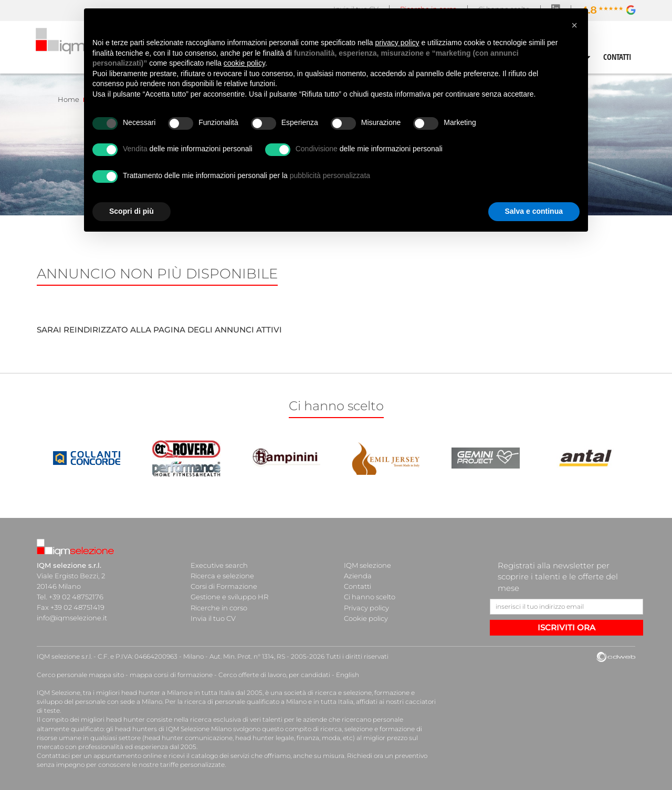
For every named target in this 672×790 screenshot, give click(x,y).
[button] (574, 25)
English (348, 675)
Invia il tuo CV (213, 618)
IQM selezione (367, 565)
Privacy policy (366, 607)
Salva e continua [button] (534, 211)
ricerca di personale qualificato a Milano (245, 701)
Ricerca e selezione (222, 576)
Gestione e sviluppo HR (229, 597)
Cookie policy (366, 618)
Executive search (219, 565)
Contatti (358, 586)
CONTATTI (617, 57)
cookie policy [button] (244, 63)
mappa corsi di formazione (171, 675)
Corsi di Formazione (224, 586)
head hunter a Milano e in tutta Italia (178, 693)
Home (69, 99)
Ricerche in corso (219, 607)
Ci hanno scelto (370, 597)
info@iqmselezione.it (72, 618)
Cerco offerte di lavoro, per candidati (274, 675)
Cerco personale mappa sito (80, 675)
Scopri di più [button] (132, 211)
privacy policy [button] (397, 43)
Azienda (358, 576)
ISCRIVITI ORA (566, 627)
